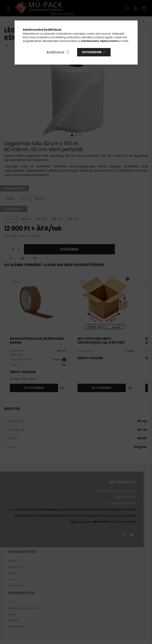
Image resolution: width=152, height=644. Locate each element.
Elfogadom (92, 52)
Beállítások (55, 52)
